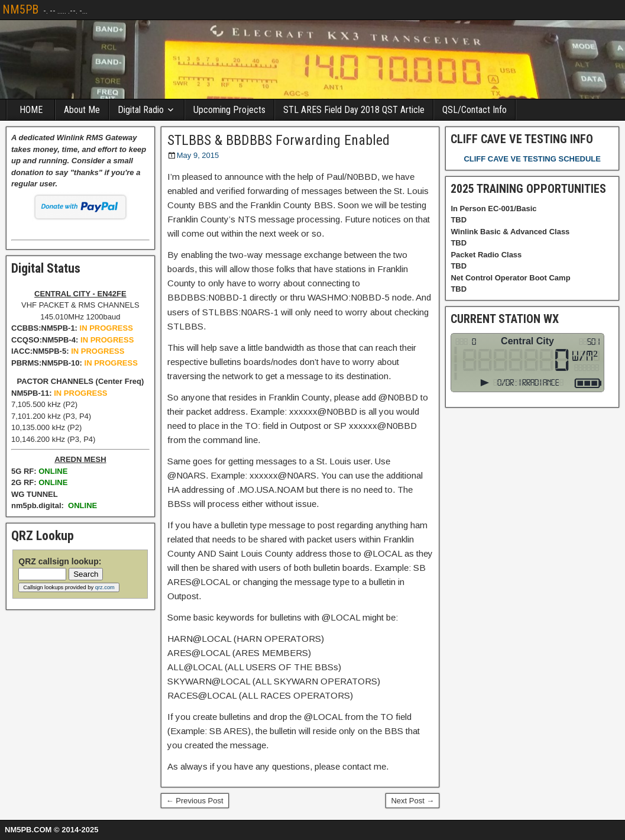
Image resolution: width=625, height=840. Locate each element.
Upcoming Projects (229, 110)
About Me (82, 110)
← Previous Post (195, 801)
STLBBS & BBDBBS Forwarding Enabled (279, 140)
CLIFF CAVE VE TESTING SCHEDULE (532, 159)
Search (86, 574)
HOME (31, 110)
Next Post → (412, 801)
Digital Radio (141, 110)
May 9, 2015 (198, 155)
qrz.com (105, 587)
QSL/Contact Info (475, 110)
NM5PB (20, 9)
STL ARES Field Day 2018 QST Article (354, 110)
